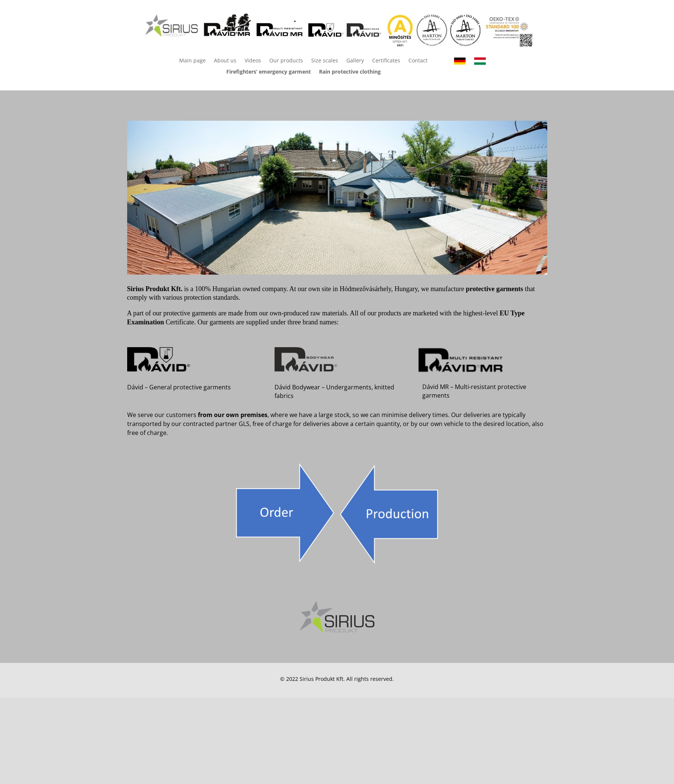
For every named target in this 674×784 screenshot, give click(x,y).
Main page (192, 61)
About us (225, 61)
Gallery (355, 61)
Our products (286, 61)
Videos (253, 61)
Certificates (386, 61)
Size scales (325, 61)
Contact (418, 61)
